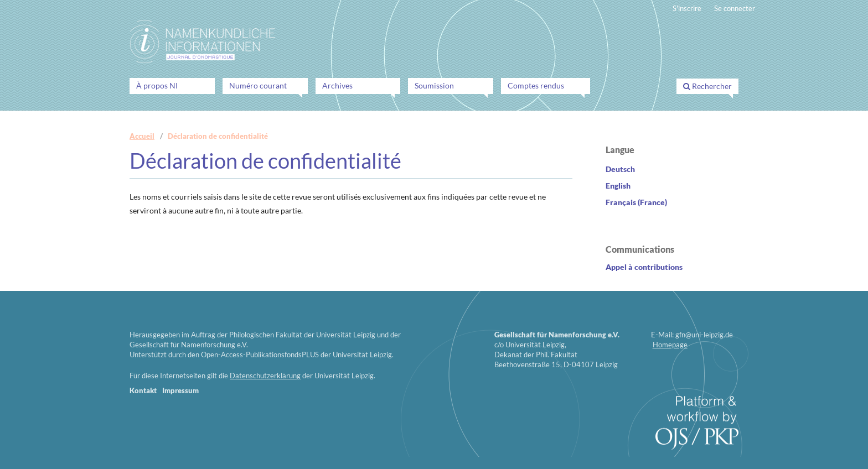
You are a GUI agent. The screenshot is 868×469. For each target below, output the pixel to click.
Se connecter (735, 8)
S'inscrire (687, 8)
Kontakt (143, 390)
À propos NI (157, 85)
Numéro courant (258, 85)
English (618, 186)
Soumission (434, 85)
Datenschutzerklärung (265, 376)
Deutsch (620, 169)
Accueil (142, 136)
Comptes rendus (536, 85)
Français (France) (636, 202)
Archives (337, 85)
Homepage (670, 345)
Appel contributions (644, 267)
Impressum (180, 390)
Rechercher (707, 86)
